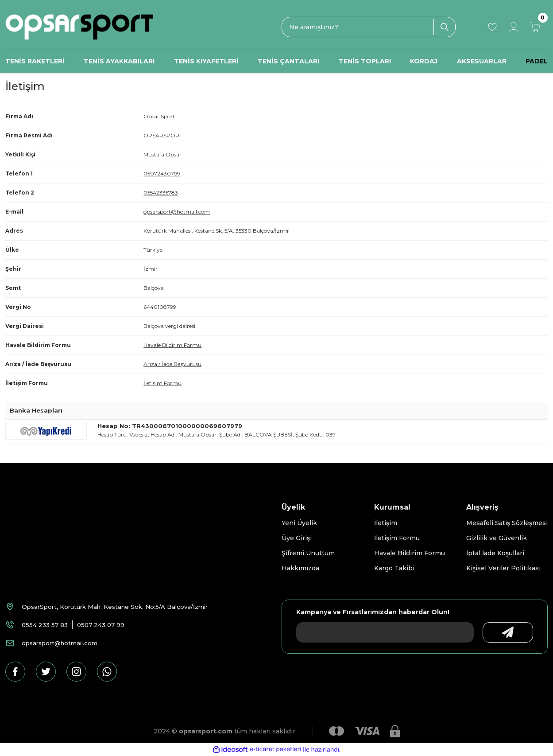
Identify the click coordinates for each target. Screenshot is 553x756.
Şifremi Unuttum (308, 553)
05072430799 (162, 173)
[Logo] (79, 27)
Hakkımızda (300, 568)
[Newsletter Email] (377, 632)
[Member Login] (514, 27)
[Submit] (500, 632)
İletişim (386, 523)
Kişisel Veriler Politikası (503, 568)
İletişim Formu (162, 383)
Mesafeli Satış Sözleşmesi (507, 523)
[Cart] (535, 27)
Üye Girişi (297, 538)
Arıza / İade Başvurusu (172, 364)
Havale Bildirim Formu (172, 345)
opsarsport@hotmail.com (177, 212)
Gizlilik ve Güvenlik (497, 538)
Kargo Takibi (394, 568)
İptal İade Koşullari (495, 553)
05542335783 (161, 193)
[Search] (368, 27)
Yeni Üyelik (299, 523)
